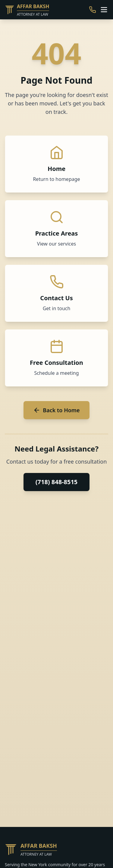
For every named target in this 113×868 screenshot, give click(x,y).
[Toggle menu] (104, 10)
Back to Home (56, 410)
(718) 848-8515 (57, 482)
